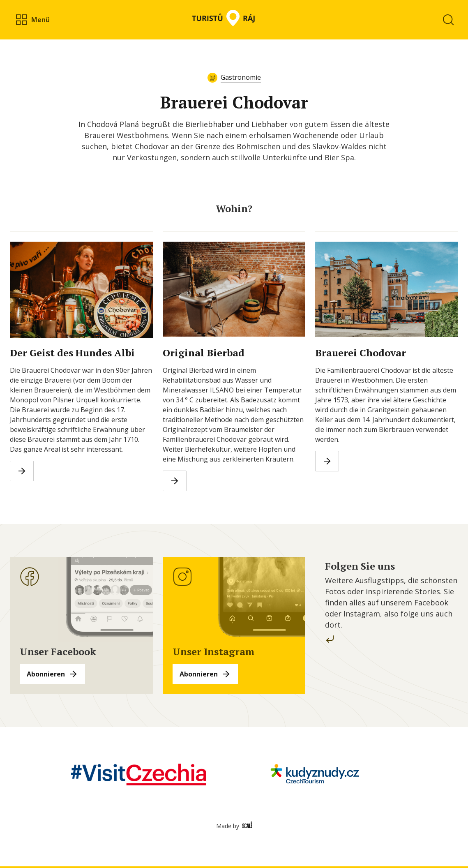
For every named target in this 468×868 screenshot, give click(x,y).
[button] (32, 20)
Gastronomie (241, 77)
